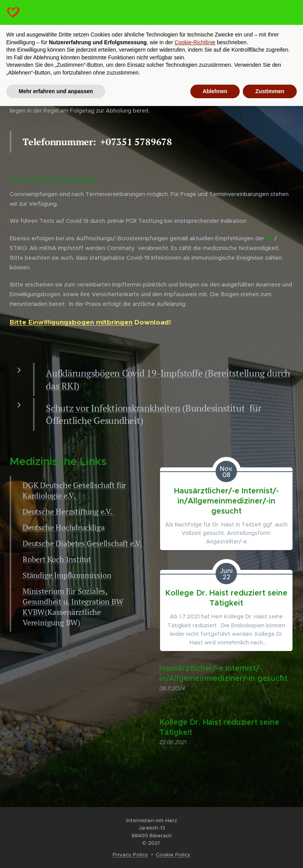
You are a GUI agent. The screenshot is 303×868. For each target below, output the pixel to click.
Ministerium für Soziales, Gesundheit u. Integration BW (73, 596)
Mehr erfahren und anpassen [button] (56, 91)
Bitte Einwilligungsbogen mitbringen (71, 322)
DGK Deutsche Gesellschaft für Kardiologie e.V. (74, 490)
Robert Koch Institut (57, 559)
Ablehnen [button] (215, 91)
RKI (270, 238)
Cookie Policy (173, 855)
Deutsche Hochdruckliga (64, 527)
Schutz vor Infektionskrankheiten (113, 408)
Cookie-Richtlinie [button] (195, 42)
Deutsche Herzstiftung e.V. (68, 511)
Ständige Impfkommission (67, 575)
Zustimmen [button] (270, 91)
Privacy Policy (130, 855)
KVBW (34, 612)
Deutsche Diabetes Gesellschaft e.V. (83, 543)
